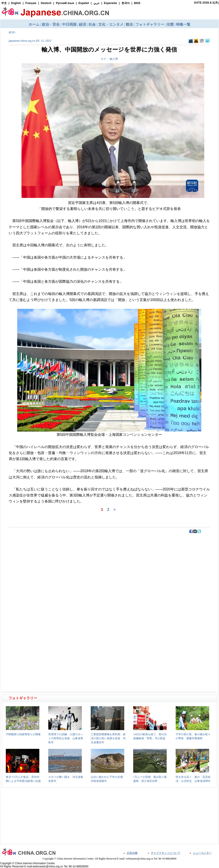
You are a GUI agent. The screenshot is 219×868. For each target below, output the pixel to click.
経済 (11, 32)
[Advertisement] (56, 544)
